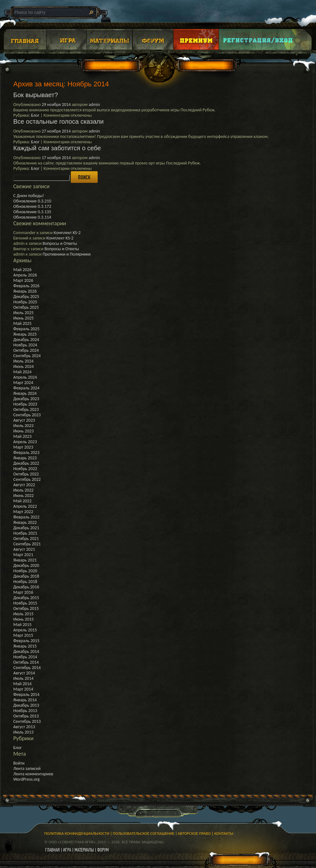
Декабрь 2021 (26, 528)
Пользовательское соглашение (144, 833)
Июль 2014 (23, 678)
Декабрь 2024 (26, 340)
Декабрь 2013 (26, 705)
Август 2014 (24, 673)
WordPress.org (26, 779)
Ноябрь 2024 (25, 345)
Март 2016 (23, 592)
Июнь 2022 (24, 496)
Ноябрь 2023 (25, 404)
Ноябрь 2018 (25, 582)
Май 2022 (22, 501)
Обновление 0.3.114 (32, 217)
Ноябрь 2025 (25, 302)
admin (94, 105)
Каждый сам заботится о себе (57, 148)
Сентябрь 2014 (27, 668)
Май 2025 (22, 323)
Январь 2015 (25, 646)
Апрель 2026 (25, 275)
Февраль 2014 (26, 694)
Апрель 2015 (25, 630)
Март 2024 (23, 383)
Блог (35, 115)
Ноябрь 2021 (25, 533)
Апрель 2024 (25, 377)
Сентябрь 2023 (27, 415)
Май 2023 (22, 436)
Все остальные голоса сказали (58, 121)
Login (258, 39)
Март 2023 (23, 447)
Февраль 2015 (26, 641)
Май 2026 (22, 270)
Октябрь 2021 (26, 539)
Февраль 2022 (26, 517)
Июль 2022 (23, 490)
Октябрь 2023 (26, 409)
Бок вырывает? (36, 95)
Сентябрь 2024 (27, 356)
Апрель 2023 (25, 442)
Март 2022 (23, 512)
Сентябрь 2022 (27, 479)
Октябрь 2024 (26, 350)
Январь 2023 (25, 458)
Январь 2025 (25, 334)
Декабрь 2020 (26, 565)
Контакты (224, 833)
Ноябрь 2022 (25, 469)
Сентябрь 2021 (27, 544)
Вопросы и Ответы (60, 243)
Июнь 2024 (24, 366)
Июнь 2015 (24, 619)
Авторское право (194, 833)
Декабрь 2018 (26, 576)
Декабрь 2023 (26, 399)
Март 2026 (23, 280)
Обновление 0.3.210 (32, 201)
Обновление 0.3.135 (32, 212)
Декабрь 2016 (26, 587)
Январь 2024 (25, 393)
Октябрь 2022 (26, 474)
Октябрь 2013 (26, 716)
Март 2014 (23, 689)
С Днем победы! (29, 196)
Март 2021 (23, 555)
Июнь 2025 (24, 318)
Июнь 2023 (24, 431)
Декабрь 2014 (26, 651)
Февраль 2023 (26, 453)
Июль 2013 (23, 732)
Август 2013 (24, 727)
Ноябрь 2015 (25, 603)
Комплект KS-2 (67, 233)
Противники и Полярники (67, 254)
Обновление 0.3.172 (32, 206)
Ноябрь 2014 (25, 657)
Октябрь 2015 (26, 608)
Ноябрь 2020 (25, 571)
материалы (84, 850)
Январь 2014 (25, 700)
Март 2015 (23, 635)
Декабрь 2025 (26, 297)
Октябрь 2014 (26, 662)
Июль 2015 (23, 614)
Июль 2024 (23, 361)
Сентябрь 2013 (27, 721)
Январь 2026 (25, 291)
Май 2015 (22, 625)
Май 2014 (22, 684)
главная (52, 850)
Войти (19, 763)
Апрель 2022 (25, 506)
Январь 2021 (25, 560)
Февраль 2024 (26, 388)
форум (103, 850)
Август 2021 (24, 549)
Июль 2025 (23, 313)
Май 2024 (22, 372)
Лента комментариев (33, 774)
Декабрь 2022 (26, 463)
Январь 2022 (25, 522)
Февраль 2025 (26, 329)
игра (67, 850)
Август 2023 (24, 420)
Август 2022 (24, 485)
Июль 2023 (23, 426)
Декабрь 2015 (26, 598)
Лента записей (27, 769)
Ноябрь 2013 (25, 711)
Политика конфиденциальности (77, 833)
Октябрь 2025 (26, 307)
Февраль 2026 (26, 286)
